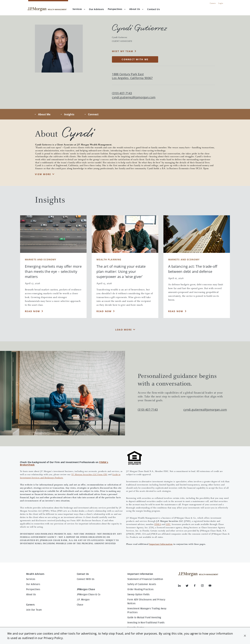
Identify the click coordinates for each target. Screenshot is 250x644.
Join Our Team (34, 610)
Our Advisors (33, 584)
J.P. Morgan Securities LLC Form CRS (89, 475)
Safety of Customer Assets (142, 584)
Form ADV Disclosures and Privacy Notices (146, 602)
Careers (213, 3)
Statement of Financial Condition (145, 579)
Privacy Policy (53, 638)
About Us (136, 9)
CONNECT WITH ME (135, 59)
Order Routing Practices (140, 589)
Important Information (161, 544)
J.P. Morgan (83, 600)
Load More (124, 330)
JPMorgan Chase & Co (89, 594)
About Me (44, 114)
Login (221, 3)
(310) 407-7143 (148, 410)
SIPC (168, 525)
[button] (245, 636)
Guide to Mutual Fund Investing (144, 617)
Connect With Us (86, 579)
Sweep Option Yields (138, 594)
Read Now (32, 311)
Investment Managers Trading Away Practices (147, 610)
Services (79, 9)
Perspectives (117, 9)
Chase (80, 605)
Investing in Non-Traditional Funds (146, 623)
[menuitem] (96, 9)
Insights (69, 114)
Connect (93, 114)
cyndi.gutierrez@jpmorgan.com (134, 97)
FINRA (158, 525)
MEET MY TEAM (123, 51)
